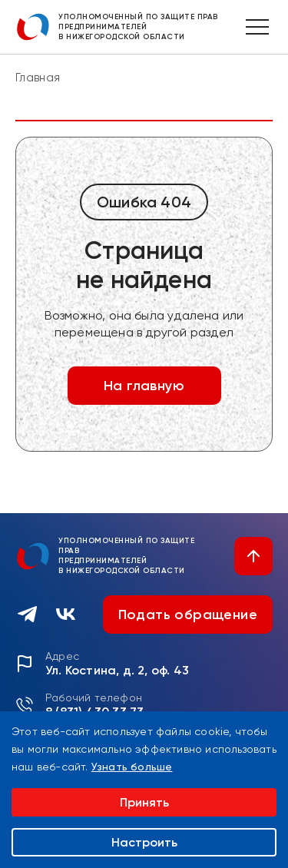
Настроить (144, 842)
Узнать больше (132, 767)
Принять (144, 802)
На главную (144, 386)
